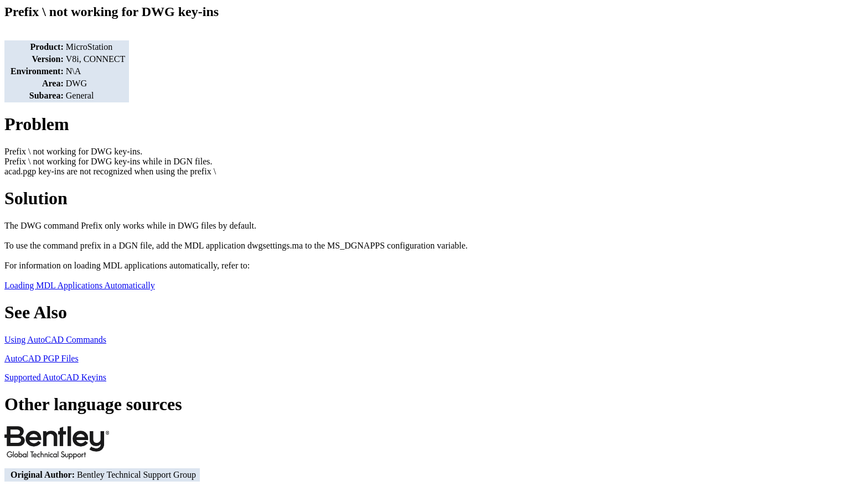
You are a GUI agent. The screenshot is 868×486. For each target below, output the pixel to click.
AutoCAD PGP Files (42, 358)
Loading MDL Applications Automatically (80, 285)
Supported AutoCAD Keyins (55, 377)
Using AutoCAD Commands (55, 340)
